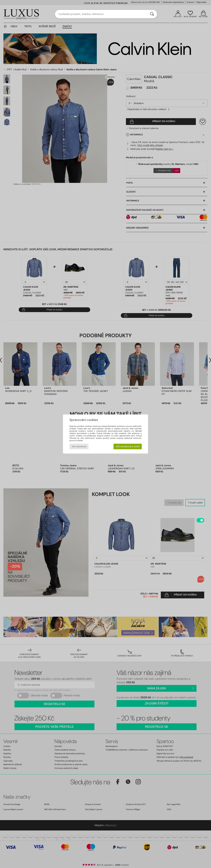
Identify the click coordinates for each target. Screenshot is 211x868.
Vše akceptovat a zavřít (128, 446)
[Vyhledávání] (152, 14)
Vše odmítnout (79, 446)
